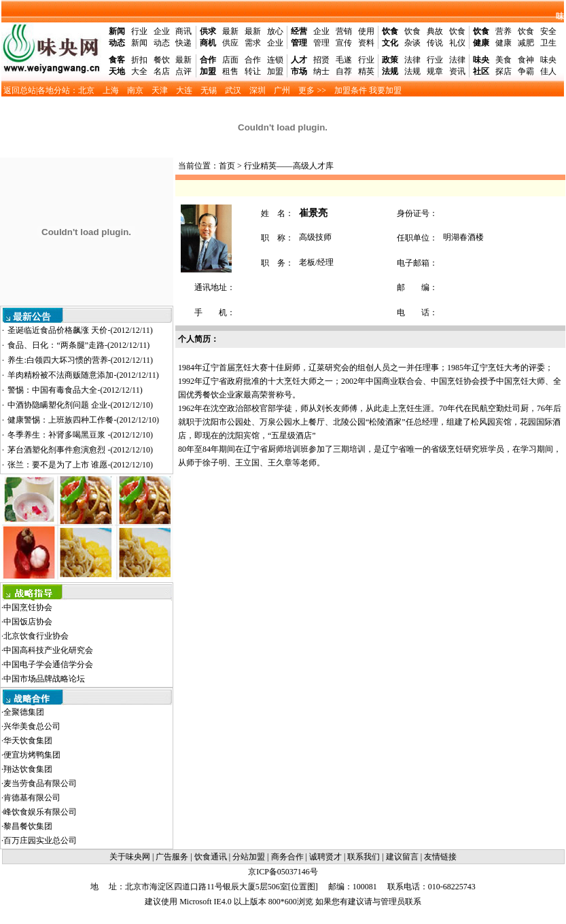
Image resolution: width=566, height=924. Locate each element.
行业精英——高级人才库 (289, 166)
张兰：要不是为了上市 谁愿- (80, 465)
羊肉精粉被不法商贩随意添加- (83, 375)
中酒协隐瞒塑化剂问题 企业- (80, 405)
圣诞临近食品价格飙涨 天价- (80, 330)
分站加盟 (249, 857)
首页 (227, 166)
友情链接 (440, 857)
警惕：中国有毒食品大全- (75, 390)
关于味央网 (130, 857)
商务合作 (287, 857)
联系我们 (364, 857)
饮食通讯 (211, 857)
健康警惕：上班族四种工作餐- (83, 420)
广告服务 (172, 857)
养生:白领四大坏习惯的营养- (80, 360)
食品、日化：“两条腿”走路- (78, 345)
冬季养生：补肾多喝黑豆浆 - (80, 435)
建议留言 (402, 857)
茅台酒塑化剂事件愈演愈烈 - (80, 450)
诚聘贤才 (325, 857)
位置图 (303, 887)
